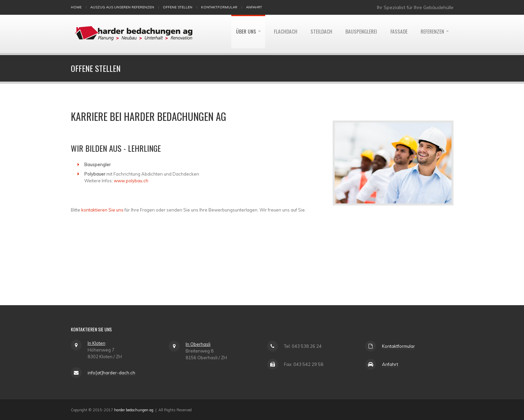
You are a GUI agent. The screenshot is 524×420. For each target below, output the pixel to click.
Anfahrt (254, 7)
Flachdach (279, 34)
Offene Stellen (178, 7)
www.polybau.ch (131, 181)
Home (76, 7)
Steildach (316, 34)
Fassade (396, 34)
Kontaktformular (219, 7)
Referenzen (431, 34)
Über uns (238, 34)
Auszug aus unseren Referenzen (122, 7)
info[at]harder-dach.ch (111, 373)
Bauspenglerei (357, 34)
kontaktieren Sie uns (102, 210)
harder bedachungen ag (134, 410)
